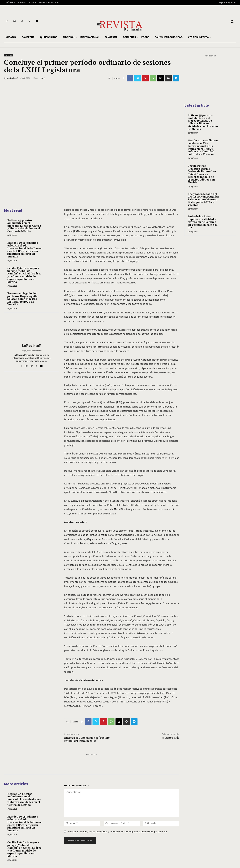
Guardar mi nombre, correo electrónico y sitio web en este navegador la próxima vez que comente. (118, 832)
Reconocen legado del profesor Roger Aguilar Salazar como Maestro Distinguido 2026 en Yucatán (23, 299)
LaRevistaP (12, 78)
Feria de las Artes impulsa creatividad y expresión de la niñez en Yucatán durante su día (203, 222)
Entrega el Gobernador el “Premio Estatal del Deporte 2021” (87, 739)
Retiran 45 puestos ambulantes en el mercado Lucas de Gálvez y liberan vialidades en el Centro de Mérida (24, 226)
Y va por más (171, 738)
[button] (232, 21)
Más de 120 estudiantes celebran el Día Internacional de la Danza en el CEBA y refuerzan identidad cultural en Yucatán (24, 250)
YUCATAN (8, 55)
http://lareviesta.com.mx (32, 351)
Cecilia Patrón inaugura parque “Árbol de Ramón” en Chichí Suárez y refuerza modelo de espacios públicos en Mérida (24, 275)
